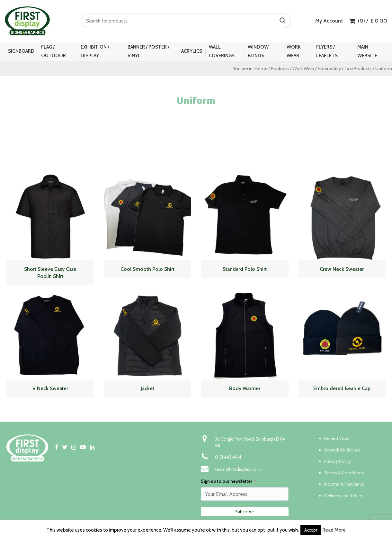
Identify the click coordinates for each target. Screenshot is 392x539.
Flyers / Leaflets (327, 51)
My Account (329, 21)
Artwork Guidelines (343, 450)
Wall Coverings (222, 51)
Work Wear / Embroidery (317, 69)
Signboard (21, 51)
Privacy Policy (338, 461)
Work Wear (294, 51)
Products (280, 69)
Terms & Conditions (344, 473)
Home (261, 69)
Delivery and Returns (344, 496)
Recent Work (337, 438)
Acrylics (192, 51)
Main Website (367, 51)
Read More (334, 530)
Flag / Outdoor (53, 51)
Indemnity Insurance (344, 484)
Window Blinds (258, 51)
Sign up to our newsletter (227, 481)
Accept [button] (311, 530)
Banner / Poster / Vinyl (148, 51)
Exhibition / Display (95, 51)
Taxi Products (358, 69)
